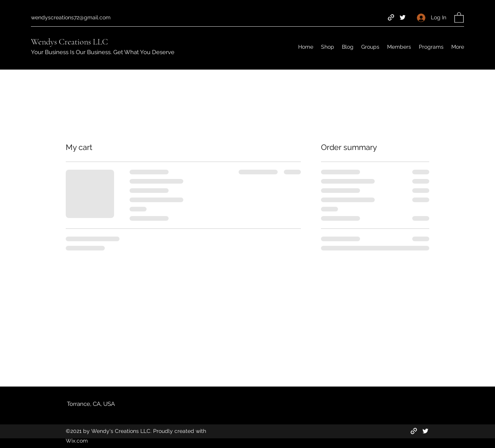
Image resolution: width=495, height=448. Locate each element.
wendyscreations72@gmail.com (71, 17)
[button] (459, 17)
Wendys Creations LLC (69, 42)
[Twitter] (403, 17)
